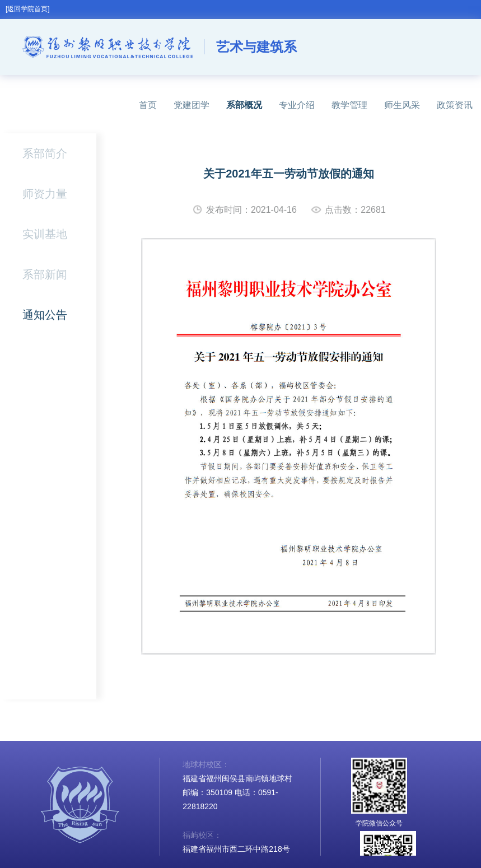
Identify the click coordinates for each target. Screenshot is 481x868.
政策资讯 (455, 105)
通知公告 (45, 315)
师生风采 (402, 105)
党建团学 (192, 105)
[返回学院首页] (28, 9)
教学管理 (349, 105)
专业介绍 (297, 105)
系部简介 (45, 153)
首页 (148, 105)
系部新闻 (45, 274)
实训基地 (45, 234)
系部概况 (244, 105)
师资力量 (45, 194)
